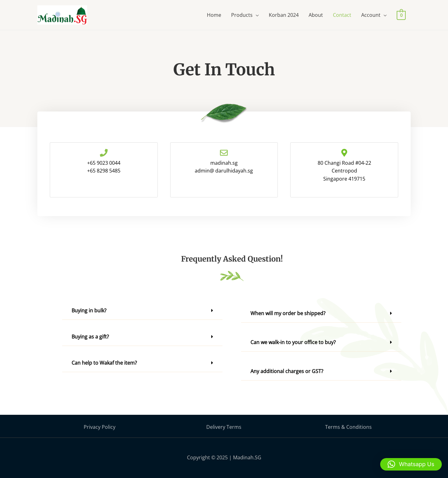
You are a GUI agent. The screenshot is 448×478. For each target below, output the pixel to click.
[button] (142, 311)
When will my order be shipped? (288, 313)
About (316, 15)
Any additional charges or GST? (287, 371)
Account (371, 15)
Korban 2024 (284, 15)
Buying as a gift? (90, 337)
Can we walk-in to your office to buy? (293, 342)
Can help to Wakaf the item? (104, 363)
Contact (342, 15)
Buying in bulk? (89, 310)
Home (214, 15)
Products (242, 15)
